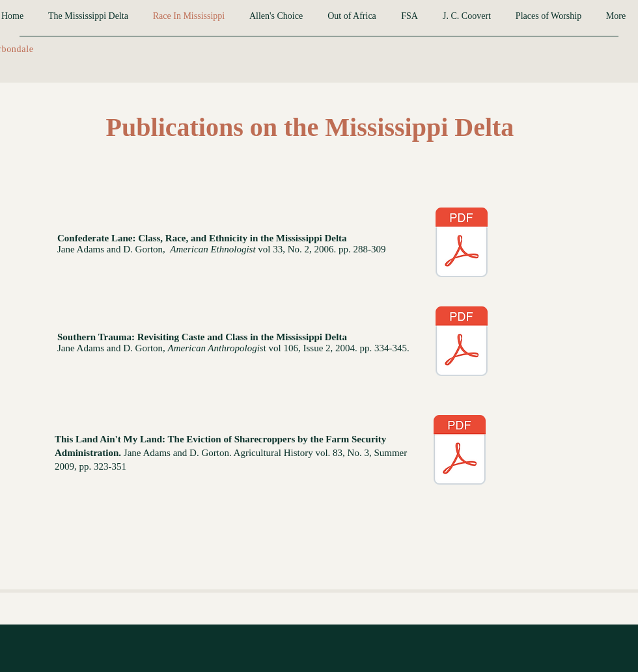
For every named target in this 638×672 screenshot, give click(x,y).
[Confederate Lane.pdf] (462, 244)
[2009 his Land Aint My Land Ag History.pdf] (460, 451)
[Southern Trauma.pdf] (462, 343)
